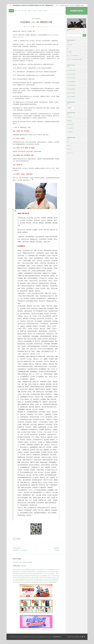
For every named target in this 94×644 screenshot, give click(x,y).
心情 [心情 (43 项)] (18, 569)
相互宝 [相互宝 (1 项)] (46, 578)
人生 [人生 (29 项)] (23, 569)
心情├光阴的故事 (72, 78)
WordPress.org (70, 153)
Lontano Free (27, 637)
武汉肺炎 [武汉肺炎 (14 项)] (50, 569)
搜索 (84, 35)
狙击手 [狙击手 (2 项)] (19, 576)
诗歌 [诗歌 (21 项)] (38, 569)
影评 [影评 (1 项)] (47, 580)
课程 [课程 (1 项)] (32, 578)
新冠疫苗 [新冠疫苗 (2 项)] (34, 576)
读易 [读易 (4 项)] (30, 574)
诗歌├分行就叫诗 (72, 93)
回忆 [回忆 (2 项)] (49, 576)
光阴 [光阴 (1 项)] (34, 582)
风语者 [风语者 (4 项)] (25, 574)
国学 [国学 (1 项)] (16, 582)
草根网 (11, 11)
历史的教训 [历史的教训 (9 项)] (28, 571)
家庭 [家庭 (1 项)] (57, 580)
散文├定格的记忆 (72, 82)
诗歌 (22, 11)
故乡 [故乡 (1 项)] (42, 580)
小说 (19, 11)
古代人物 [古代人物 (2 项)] (49, 574)
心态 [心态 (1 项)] (45, 580)
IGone (36, 27)
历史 (14, 539)
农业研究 (35, 11)
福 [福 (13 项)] (16, 571)
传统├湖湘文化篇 (72, 70)
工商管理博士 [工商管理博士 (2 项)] (45, 576)
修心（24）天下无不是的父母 (73, 56)
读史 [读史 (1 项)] (35, 578)
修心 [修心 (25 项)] (30, 569)
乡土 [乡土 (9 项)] (35, 571)
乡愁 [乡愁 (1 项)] (45, 582)
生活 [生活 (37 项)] (21, 569)
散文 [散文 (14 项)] (53, 569)
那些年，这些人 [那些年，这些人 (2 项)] (55, 574)
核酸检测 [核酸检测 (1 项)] (22, 580)
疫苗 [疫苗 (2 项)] (16, 576)
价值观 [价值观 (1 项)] (40, 582)
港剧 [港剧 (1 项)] (16, 580)
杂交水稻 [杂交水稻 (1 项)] (29, 580)
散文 (16, 11)
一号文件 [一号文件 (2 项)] (52, 576)
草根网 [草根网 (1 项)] (23, 578)
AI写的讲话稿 (70, 44)
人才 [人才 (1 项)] (43, 582)
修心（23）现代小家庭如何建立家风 (74, 59)
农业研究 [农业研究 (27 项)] (26, 569)
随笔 (26, 11)
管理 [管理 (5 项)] (54, 571)
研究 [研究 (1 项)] (43, 578)
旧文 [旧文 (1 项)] (14, 578)
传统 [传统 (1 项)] (37, 582)
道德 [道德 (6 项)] (50, 571)
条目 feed (69, 145)
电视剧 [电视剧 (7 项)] (40, 571)
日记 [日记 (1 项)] (32, 580)
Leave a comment (44, 27)
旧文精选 (40, 11)
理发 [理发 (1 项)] (49, 578)
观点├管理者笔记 (36, 19)
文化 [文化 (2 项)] (38, 576)
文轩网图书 (70, 132)
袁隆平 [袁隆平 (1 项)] (38, 578)
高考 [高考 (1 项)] (26, 578)
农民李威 (70, 121)
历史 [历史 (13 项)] (20, 571)
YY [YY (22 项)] (36, 569)
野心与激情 (69, 52)
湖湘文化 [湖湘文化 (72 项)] (15, 569)
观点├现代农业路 (72, 85)
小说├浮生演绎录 (72, 74)
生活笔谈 (70, 117)
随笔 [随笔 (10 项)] (25, 571)
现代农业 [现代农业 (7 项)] (44, 571)
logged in (21, 562)
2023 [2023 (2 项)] (56, 576)
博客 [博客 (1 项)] (21, 578)
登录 (68, 142)
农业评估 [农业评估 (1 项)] (29, 582)
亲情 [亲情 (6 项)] (52, 571)
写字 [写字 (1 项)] (32, 582)
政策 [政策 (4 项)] (34, 574)
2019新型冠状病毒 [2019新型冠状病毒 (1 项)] (53, 582)
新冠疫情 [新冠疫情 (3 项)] (38, 574)
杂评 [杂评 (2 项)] (24, 576)
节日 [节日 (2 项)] (14, 576)
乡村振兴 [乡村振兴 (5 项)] (21, 574)
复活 (68, 48)
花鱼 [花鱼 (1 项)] (40, 578)
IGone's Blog (77, 11)
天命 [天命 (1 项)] (14, 582)
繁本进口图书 (70, 124)
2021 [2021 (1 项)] (47, 582)
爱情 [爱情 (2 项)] (22, 576)
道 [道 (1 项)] (31, 578)
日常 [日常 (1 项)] (34, 580)
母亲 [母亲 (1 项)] (19, 580)
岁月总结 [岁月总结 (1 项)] (50, 580)
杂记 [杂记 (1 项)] (25, 580)
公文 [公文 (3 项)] (44, 574)
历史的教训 (18, 539)
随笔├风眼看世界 (72, 97)
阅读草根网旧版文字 (57, 637)
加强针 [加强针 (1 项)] (19, 582)
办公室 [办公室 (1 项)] (22, 582)
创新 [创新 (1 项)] (25, 582)
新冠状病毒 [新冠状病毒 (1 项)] (38, 580)
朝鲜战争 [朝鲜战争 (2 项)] (28, 576)
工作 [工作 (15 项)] (46, 569)
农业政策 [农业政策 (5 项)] (16, 574)
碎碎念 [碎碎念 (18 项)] (41, 569)
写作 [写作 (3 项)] (41, 574)
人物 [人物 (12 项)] (22, 571)
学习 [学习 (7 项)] (47, 571)
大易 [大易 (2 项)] (46, 574)
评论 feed (69, 149)
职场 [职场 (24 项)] (32, 569)
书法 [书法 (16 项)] (44, 569)
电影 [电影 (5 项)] (57, 571)
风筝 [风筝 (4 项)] (27, 574)
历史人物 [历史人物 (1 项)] (17, 578)
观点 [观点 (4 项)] (32, 574)
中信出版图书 (70, 128)
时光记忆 (45, 11)
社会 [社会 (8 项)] (37, 571)
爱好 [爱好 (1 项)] (51, 578)
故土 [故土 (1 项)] (58, 576)
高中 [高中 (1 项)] (29, 578)
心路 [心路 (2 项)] (40, 576)
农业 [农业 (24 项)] (34, 569)
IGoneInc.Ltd (42, 637)
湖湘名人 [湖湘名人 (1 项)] (54, 578)
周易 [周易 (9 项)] (32, 571)
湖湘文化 (30, 11)
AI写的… (57, 5)
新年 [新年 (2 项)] (31, 576)
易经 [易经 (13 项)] (17, 571)
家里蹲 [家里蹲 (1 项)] (54, 580)
